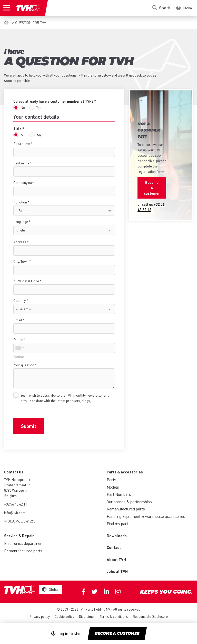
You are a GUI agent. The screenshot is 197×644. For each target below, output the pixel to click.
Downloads (117, 536)
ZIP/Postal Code (26, 281)
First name (22, 143)
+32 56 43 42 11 (16, 504)
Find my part (117, 524)
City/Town (21, 261)
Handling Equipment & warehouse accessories (146, 516)
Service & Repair (19, 536)
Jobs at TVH (117, 571)
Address (20, 242)
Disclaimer (87, 616)
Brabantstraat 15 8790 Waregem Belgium (17, 490)
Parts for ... (116, 480)
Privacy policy (40, 616)
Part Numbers (119, 494)
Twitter (94, 592)
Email (18, 320)
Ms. (40, 135)
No (23, 107)
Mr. (23, 135)
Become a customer (117, 634)
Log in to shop (70, 633)
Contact (114, 547)
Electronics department (24, 543)
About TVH (116, 559)
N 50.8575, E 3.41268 (20, 521)
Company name (25, 182)
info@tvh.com (15, 512)
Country (19, 300)
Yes (39, 107)
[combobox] (19, 348)
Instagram (118, 592)
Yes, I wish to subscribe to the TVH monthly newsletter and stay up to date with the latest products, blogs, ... (65, 398)
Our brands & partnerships (129, 502)
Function (20, 202)
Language (21, 221)
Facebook (83, 592)
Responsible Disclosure (150, 616)
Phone (18, 339)
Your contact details (36, 117)
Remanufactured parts (126, 509)
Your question (24, 365)
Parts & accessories (125, 472)
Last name (21, 163)
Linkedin (106, 592)
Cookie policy (64, 616)
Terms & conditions (114, 616)
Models (113, 487)
